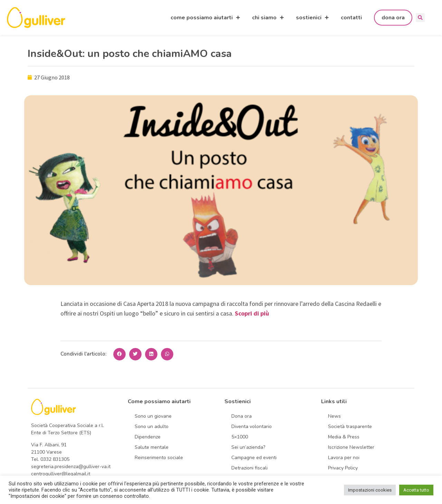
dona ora (393, 18)
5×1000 (240, 437)
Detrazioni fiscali (249, 468)
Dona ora (242, 416)
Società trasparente (350, 427)
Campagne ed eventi (254, 458)
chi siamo (268, 18)
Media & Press (344, 437)
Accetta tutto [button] (416, 490)
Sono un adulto (152, 427)
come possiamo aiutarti (205, 18)
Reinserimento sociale (159, 458)
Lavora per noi (344, 458)
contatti (351, 18)
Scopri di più (252, 313)
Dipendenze (148, 437)
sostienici (312, 18)
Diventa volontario (252, 427)
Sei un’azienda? (248, 447)
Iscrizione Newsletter (351, 447)
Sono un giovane (153, 416)
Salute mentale (152, 447)
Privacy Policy (343, 468)
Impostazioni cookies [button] (370, 490)
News (334, 416)
